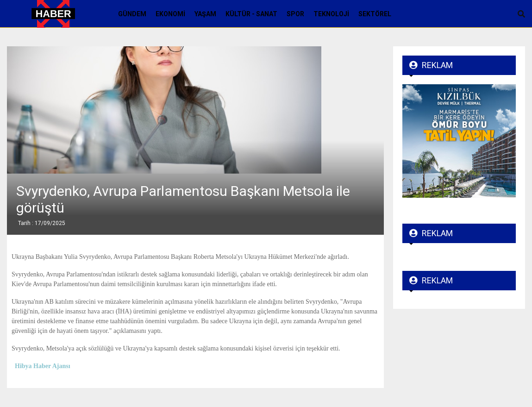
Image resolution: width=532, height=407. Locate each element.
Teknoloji (331, 14)
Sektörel (375, 14)
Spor (295, 14)
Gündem (132, 14)
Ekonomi (170, 14)
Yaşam (205, 14)
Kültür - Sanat (251, 14)
